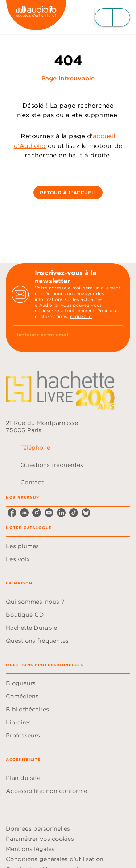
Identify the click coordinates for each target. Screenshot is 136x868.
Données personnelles (38, 828)
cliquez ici (81, 316)
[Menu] (112, 17)
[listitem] (12, 513)
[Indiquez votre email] (59, 336)
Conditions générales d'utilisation (55, 859)
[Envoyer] (116, 336)
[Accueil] (36, 17)
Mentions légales (30, 849)
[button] (68, 193)
